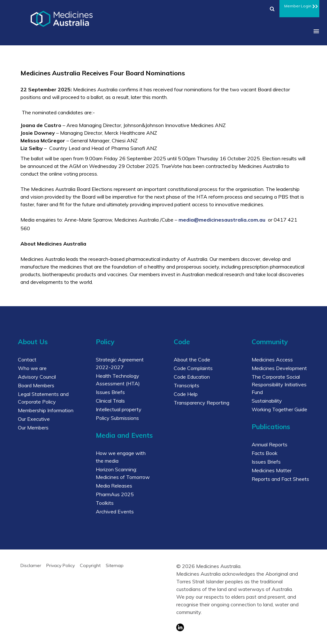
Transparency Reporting (202, 403)
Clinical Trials (110, 401)
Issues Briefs (110, 392)
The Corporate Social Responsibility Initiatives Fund (279, 384)
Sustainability (267, 401)
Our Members (33, 428)
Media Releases (114, 486)
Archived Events (115, 511)
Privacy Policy (61, 565)
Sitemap (115, 565)
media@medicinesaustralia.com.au (222, 220)
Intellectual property (119, 409)
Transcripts (186, 385)
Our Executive (34, 419)
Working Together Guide (279, 409)
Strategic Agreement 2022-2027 (120, 363)
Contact (27, 360)
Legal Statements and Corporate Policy (43, 398)
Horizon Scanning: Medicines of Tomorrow (123, 473)
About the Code (192, 360)
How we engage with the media (121, 457)
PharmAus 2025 (115, 494)
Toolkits (105, 503)
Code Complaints (193, 368)
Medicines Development (279, 368)
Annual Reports (270, 444)
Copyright (90, 565)
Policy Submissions (117, 418)
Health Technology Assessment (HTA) (118, 380)
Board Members (36, 385)
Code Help (186, 394)
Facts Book (265, 453)
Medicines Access (272, 360)
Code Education (192, 377)
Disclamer (31, 565)
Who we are (32, 368)
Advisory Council (37, 377)
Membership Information (46, 410)
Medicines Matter (272, 470)
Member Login (299, 5)
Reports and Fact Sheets (280, 479)
